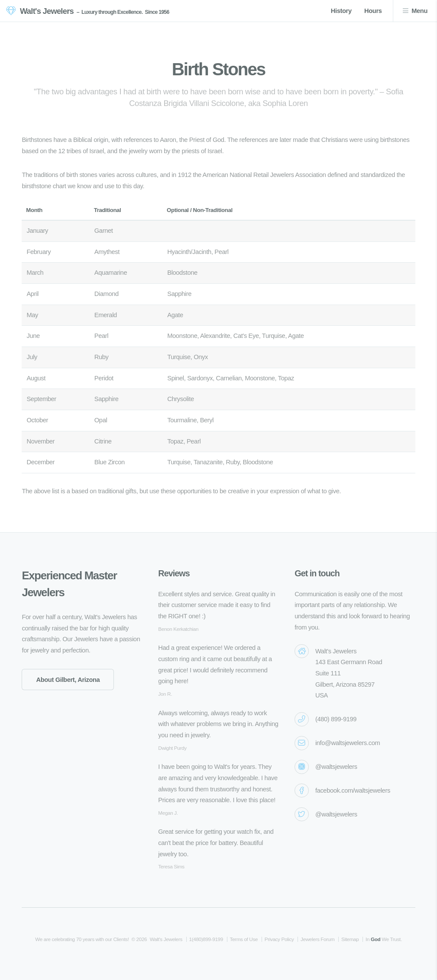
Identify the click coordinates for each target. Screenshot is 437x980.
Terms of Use (244, 939)
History (341, 11)
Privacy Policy (279, 939)
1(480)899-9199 (206, 939)
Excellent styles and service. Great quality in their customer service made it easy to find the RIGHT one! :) (217, 605)
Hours (373, 11)
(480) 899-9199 (336, 719)
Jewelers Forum (317, 939)
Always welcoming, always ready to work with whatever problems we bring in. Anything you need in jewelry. (218, 724)
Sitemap (350, 939)
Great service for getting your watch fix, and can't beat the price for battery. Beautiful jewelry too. (216, 843)
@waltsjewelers (336, 767)
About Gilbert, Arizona (68, 680)
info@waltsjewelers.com (348, 743)
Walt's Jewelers (47, 11)
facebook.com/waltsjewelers (353, 790)
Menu (419, 11)
